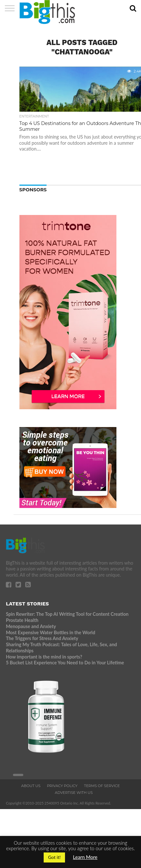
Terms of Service (102, 786)
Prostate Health (22, 620)
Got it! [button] (54, 857)
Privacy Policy (62, 786)
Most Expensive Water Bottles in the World (50, 632)
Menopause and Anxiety (31, 626)
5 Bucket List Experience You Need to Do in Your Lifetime (65, 663)
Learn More (85, 857)
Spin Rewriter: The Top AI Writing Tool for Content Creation (67, 614)
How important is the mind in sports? (44, 657)
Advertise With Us (74, 793)
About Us (31, 786)
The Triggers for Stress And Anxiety (42, 638)
